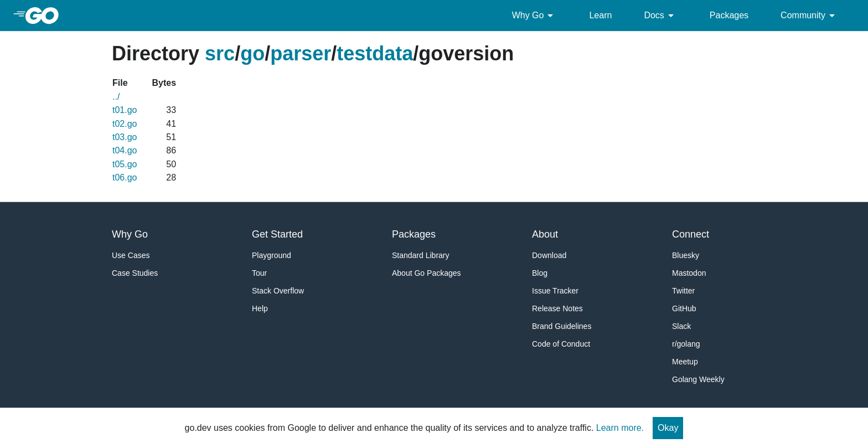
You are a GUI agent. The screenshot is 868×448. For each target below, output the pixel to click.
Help (260, 308)
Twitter (683, 291)
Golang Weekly (698, 379)
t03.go (125, 137)
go (252, 53)
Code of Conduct (561, 344)
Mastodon (689, 273)
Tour (259, 273)
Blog (540, 273)
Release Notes (557, 308)
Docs (660, 16)
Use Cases (131, 255)
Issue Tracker (555, 291)
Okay (668, 428)
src (220, 53)
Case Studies (135, 273)
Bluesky (686, 255)
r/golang (686, 344)
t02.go (125, 124)
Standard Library (421, 255)
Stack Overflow (278, 291)
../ (116, 97)
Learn (600, 15)
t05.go (125, 164)
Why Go (535, 16)
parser (301, 53)
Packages (729, 15)
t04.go (125, 150)
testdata (375, 53)
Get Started (277, 234)
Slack (681, 326)
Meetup (685, 362)
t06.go (125, 177)
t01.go (125, 110)
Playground (272, 255)
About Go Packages (427, 273)
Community (810, 16)
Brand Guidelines (562, 326)
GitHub (684, 308)
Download (549, 255)
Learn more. (620, 428)
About (545, 234)
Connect (691, 234)
